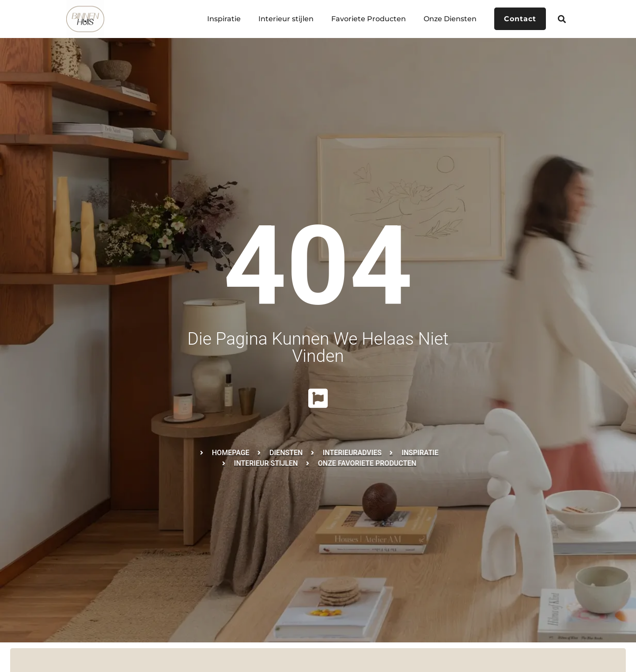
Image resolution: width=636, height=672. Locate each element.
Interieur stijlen (285, 19)
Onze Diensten (449, 19)
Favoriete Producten (368, 19)
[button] (562, 19)
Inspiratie (223, 19)
